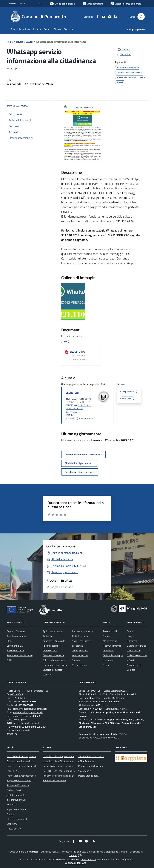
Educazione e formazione (55, 665)
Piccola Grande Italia (88, 776)
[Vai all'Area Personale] (126, 4)
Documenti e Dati (15, 646)
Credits (10, 814)
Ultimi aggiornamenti (17, 819)
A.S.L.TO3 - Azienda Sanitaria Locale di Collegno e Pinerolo (72, 771)
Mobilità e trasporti (82, 636)
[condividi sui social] (123, 49)
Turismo (76, 660)
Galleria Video (134, 650)
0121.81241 (17, 694)
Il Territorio (132, 641)
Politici (10, 660)
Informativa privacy (16, 800)
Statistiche (12, 824)
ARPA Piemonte (86, 761)
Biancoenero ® (89, 859)
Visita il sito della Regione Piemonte (61, 756)
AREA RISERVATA (75, 863)
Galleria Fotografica (137, 646)
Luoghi (130, 636)
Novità (19, 42)
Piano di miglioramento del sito (22, 766)
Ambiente (48, 636)
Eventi (130, 631)
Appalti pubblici (50, 646)
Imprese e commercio (83, 631)
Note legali (12, 805)
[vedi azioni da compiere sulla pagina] (123, 54)
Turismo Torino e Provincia (91, 756)
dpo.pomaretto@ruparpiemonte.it (102, 738)
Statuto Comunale (16, 795)
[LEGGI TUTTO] (67, 352)
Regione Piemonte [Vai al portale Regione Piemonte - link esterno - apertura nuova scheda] (17, 4)
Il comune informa (112, 646)
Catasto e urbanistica (53, 655)
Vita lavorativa (79, 665)
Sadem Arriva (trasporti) (55, 780)
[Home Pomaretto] (40, 17)
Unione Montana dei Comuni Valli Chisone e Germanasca (71, 766)
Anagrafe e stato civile (54, 641)
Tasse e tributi (110, 631)
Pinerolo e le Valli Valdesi (91, 766)
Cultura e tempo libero (54, 660)
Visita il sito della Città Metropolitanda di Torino (66, 761)
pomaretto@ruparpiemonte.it (80, 418)
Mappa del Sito (14, 829)
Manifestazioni (110, 641)
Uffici (9, 641)
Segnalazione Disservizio (19, 780)
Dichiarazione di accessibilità (21, 761)
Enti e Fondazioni (15, 650)
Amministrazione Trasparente (21, 756)
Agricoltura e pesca (52, 631)
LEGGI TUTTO (78, 352)
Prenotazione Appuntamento (21, 776)
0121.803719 (18, 698)
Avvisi (29, 42)
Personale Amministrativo (20, 655)
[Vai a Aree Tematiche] (93, 4)
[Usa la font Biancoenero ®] (63, 4)
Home (10, 42)
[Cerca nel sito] (141, 17)
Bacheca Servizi (14, 790)
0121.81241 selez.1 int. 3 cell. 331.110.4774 (78, 409)
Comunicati (108, 650)
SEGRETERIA (73, 393)
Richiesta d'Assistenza (18, 785)
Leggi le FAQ (13, 771)
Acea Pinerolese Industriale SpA (59, 776)
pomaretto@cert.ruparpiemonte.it (30, 709)
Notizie (106, 636)
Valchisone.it (85, 771)
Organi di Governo (16, 631)
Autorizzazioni (50, 650)
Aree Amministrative (17, 636)
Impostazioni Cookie (17, 809)
